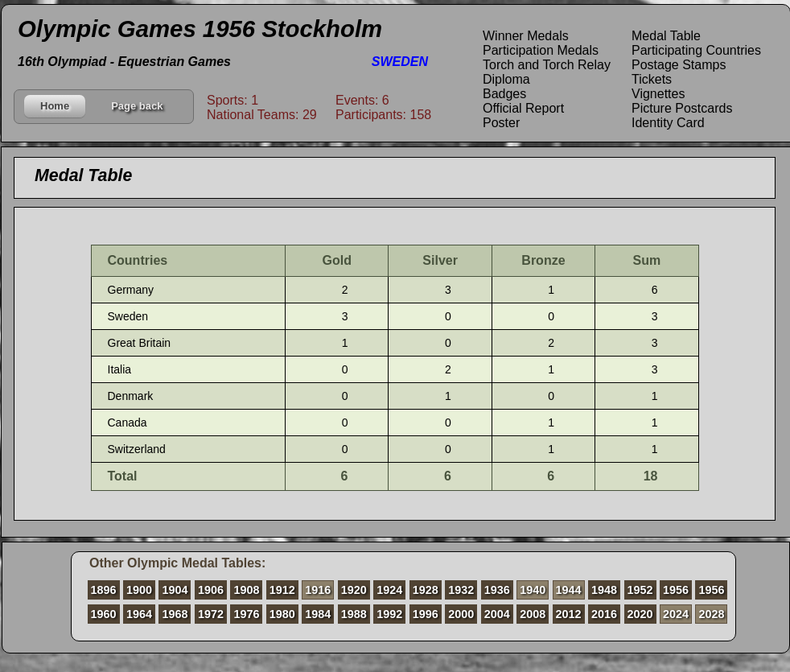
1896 (104, 590)
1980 (282, 614)
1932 (461, 590)
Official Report (523, 108)
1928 (426, 590)
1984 (318, 614)
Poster (501, 123)
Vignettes (658, 94)
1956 (676, 590)
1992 (389, 614)
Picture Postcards (682, 108)
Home (55, 106)
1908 (246, 590)
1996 (426, 614)
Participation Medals (541, 50)
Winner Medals (526, 36)
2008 (533, 614)
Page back (137, 106)
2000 (461, 614)
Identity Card (668, 123)
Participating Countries (696, 50)
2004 (497, 614)
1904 (175, 590)
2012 (569, 614)
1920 (354, 590)
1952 (640, 590)
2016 (604, 614)
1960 (104, 614)
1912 (282, 590)
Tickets (652, 79)
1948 (604, 590)
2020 (640, 614)
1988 (354, 614)
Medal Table (666, 36)
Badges (504, 94)
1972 (211, 614)
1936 (497, 590)
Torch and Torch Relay (547, 65)
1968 (175, 614)
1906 (211, 590)
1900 (139, 590)
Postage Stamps (679, 65)
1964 (139, 614)
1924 (389, 590)
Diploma (506, 79)
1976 (246, 614)
